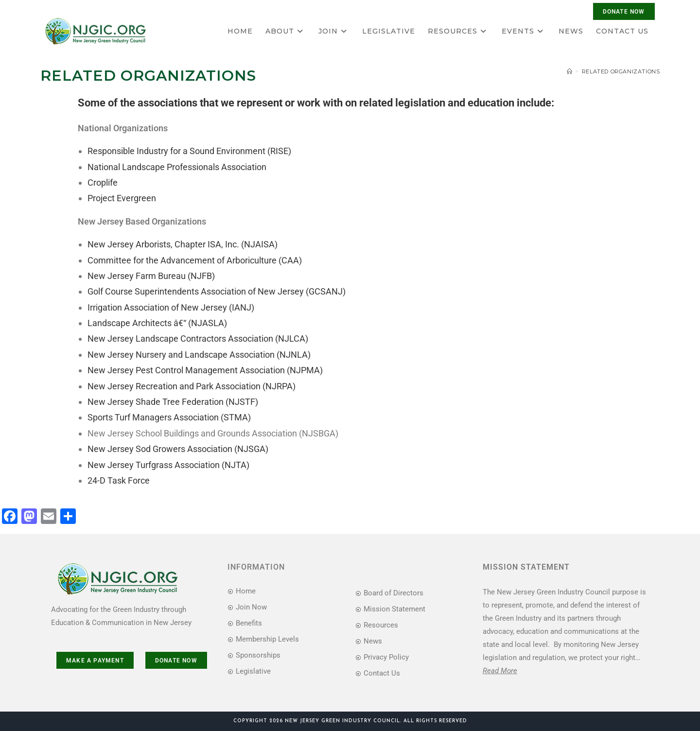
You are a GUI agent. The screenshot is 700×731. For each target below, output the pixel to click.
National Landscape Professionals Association (177, 167)
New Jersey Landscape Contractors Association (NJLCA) (198, 339)
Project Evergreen (122, 198)
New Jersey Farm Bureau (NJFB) (151, 276)
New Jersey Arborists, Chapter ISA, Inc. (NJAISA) (183, 244)
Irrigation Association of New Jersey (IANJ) (171, 307)
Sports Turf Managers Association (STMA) (169, 417)
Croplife (103, 183)
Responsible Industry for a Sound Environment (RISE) (189, 151)
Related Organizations (621, 71)
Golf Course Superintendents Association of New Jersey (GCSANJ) (217, 291)
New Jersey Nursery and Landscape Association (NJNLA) (199, 355)
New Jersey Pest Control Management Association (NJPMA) (205, 370)
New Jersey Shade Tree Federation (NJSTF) (173, 402)
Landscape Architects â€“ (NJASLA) (157, 323)
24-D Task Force (119, 480)
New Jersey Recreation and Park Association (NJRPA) (192, 386)
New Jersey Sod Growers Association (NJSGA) (178, 449)
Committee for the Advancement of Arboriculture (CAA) (195, 260)
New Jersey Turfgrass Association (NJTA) (168, 465)
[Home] (570, 71)
